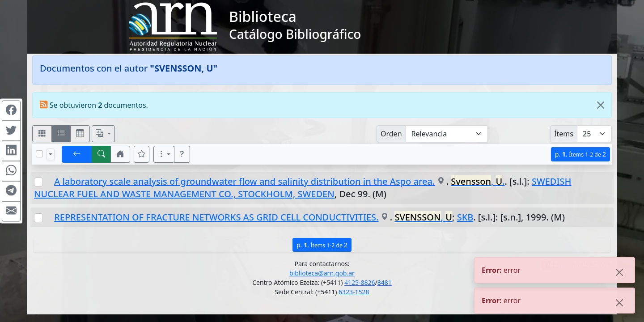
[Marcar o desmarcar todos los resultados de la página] (39, 154)
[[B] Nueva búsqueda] (102, 154)
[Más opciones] (164, 154)
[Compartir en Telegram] (11, 191)
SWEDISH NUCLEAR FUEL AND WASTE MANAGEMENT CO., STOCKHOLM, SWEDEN (303, 188)
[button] (120, 154)
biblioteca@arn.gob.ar (322, 273)
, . (478, 181)
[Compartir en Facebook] (11, 111)
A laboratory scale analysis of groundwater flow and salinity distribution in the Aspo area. (244, 181)
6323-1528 (354, 292)
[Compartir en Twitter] (11, 131)
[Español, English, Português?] (103, 134)
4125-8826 (360, 282)
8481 (385, 282)
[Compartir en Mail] (11, 212)
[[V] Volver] (77, 154)
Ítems (564, 134)
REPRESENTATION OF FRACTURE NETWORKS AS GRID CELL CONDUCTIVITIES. (216, 217)
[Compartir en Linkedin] (11, 151)
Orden (391, 134)
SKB (465, 217)
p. (580, 154)
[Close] (601, 105)
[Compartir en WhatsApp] (11, 171)
